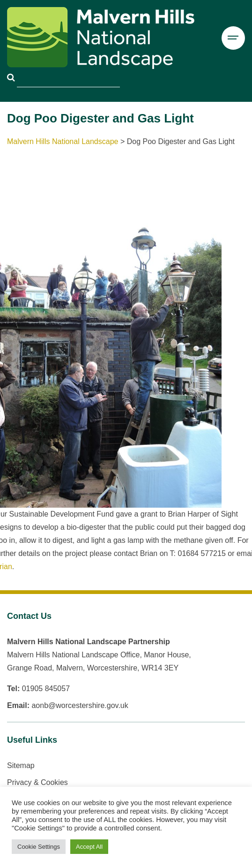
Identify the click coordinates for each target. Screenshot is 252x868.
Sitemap (21, 765)
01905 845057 (46, 689)
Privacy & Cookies (37, 782)
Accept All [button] (89, 847)
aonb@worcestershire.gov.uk (80, 705)
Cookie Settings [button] (39, 847)
